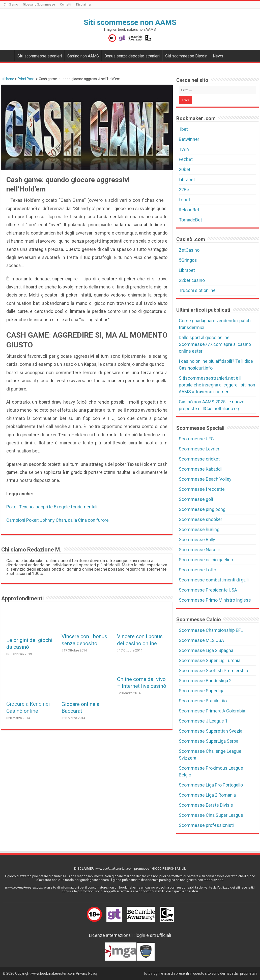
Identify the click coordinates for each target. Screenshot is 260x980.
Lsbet (184, 200)
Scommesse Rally (197, 540)
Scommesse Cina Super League (211, 815)
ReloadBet (189, 210)
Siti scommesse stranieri (40, 56)
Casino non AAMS (83, 56)
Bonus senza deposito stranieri (132, 56)
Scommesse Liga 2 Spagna (206, 650)
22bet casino (192, 280)
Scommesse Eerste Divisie (206, 805)
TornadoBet (190, 220)
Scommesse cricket (199, 459)
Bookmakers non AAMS (8, 55)
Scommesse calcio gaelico (206, 560)
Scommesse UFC (196, 439)
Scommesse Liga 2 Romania (207, 795)
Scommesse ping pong (202, 509)
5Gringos (188, 260)
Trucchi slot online (197, 290)
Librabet (187, 179)
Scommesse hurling (199, 529)
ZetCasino (189, 250)
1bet (183, 129)
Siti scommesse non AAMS (130, 22)
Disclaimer (84, 5)
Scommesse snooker (200, 519)
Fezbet (186, 159)
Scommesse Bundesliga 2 (205, 681)
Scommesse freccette (202, 489)
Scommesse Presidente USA (208, 590)
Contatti (66, 5)
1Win (184, 149)
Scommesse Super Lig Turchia (210, 660)
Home (8, 79)
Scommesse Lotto (197, 570)
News (218, 56)
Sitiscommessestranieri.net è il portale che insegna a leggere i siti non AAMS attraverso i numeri (217, 385)
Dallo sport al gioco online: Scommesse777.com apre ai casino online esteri (215, 344)
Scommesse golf (196, 499)
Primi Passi (26, 79)
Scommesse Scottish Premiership (213, 671)
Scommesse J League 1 (203, 721)
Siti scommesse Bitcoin (186, 56)
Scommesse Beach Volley (205, 479)
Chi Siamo (11, 5)
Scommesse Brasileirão (203, 701)
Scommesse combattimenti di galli (214, 580)
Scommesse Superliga (202, 691)
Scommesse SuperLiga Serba (209, 741)
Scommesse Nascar (199, 550)
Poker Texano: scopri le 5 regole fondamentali (52, 507)
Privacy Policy (87, 973)
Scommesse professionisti (206, 825)
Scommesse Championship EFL (211, 630)
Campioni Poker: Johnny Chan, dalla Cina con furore (57, 520)
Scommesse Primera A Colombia (212, 711)
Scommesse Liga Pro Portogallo (211, 785)
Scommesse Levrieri (200, 449)
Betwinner (189, 139)
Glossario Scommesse (39, 5)
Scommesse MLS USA (201, 640)
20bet (185, 169)
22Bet (185, 190)
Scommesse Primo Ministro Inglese (215, 600)
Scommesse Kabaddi (200, 469)
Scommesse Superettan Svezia (211, 731)
